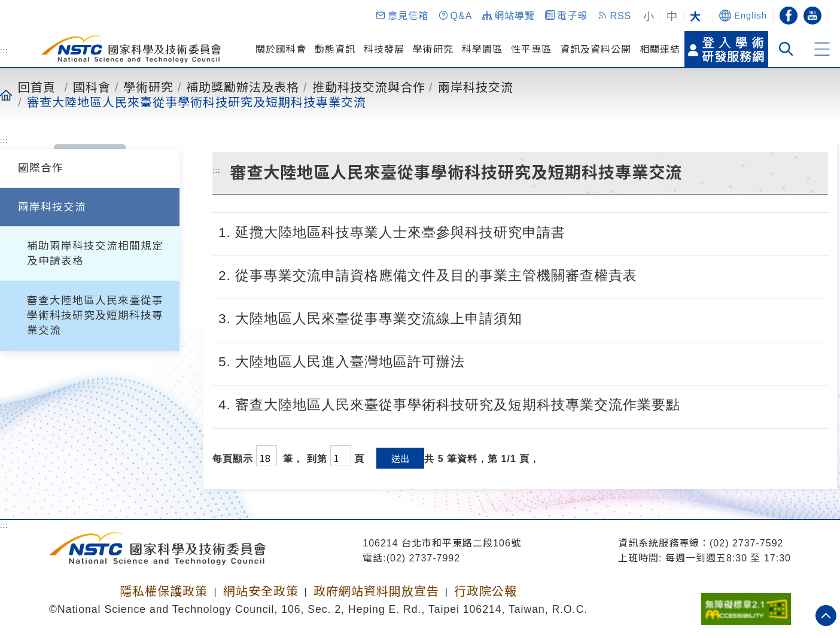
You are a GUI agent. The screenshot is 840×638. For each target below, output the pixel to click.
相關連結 (660, 49)
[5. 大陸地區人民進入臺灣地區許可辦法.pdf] (477, 360)
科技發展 (384, 49)
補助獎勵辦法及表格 (243, 87)
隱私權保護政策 (164, 591)
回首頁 (37, 87)
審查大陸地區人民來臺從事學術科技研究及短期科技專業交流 (197, 102)
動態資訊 (335, 49)
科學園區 (482, 49)
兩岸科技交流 (476, 87)
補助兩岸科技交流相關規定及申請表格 (95, 253)
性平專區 (531, 49)
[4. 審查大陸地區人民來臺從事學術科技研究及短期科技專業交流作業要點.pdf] (693, 403)
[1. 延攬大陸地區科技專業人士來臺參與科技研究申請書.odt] (636, 231)
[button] (401, 16)
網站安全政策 (261, 591)
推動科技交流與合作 (369, 87)
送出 (400, 458)
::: (4, 50)
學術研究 (433, 49)
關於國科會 (281, 49)
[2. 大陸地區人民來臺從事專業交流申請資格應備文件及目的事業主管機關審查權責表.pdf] (650, 274)
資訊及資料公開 (596, 49)
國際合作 (41, 168)
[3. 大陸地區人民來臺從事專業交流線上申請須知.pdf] (535, 317)
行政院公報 (486, 591)
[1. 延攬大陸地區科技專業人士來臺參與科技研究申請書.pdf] (578, 231)
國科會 (92, 87)
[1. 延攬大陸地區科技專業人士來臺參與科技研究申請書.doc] (607, 231)
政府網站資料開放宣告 (376, 591)
